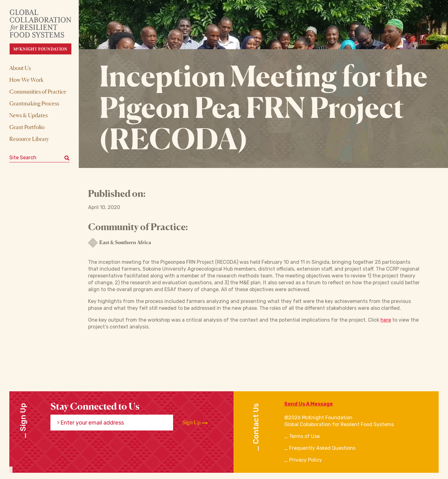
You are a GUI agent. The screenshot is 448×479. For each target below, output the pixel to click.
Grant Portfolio (27, 127)
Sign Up (195, 422)
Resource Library (29, 139)
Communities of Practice (38, 91)
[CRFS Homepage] (46, 32)
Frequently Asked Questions (322, 448)
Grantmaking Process (34, 103)
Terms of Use (304, 436)
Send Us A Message (309, 404)
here (386, 320)
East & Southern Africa (120, 243)
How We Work (26, 80)
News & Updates (28, 115)
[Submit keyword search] (67, 158)
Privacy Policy (306, 460)
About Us (20, 68)
